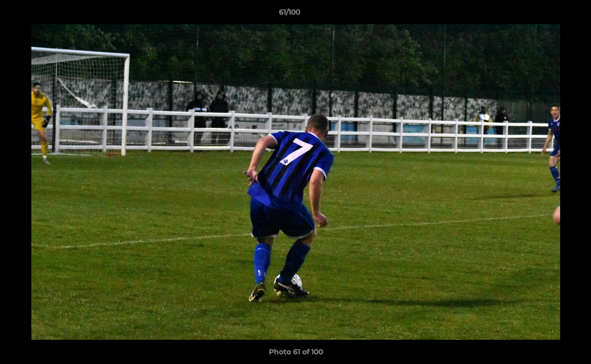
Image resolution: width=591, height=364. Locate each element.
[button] (548, 15)
